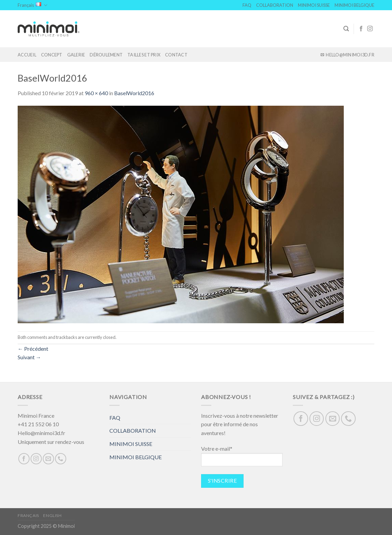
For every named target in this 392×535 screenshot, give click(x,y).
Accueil (27, 55)
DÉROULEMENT (106, 55)
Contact (176, 55)
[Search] (346, 29)
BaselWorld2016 (134, 93)
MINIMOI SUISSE (314, 5)
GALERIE (76, 55)
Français (32, 5)
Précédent (33, 349)
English (52, 515)
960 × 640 (96, 93)
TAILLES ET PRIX (144, 55)
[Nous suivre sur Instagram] (370, 29)
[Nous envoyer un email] (48, 459)
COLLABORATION (275, 5)
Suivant (29, 357)
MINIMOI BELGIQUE (354, 5)
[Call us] (61, 459)
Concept (52, 55)
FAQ (247, 5)
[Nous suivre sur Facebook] (361, 29)
